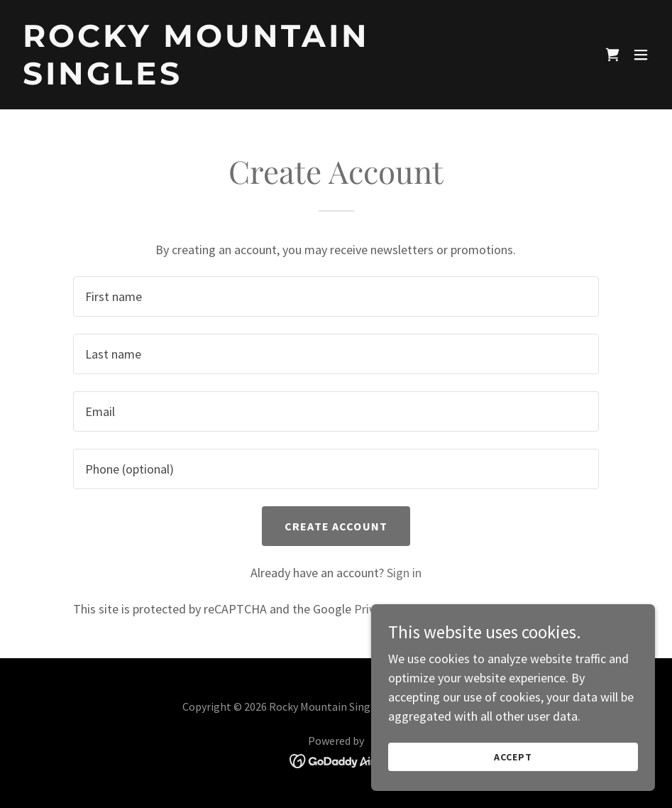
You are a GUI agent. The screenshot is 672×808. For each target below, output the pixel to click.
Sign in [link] (404, 573)
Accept (513, 757)
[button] (641, 55)
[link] (240, 80)
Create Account (336, 526)
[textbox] (336, 296)
